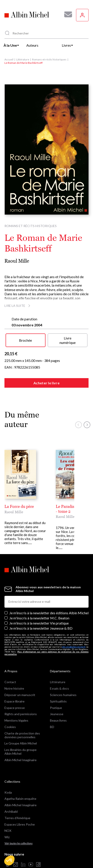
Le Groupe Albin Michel (21, 743)
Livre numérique (68, 340)
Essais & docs (59, 688)
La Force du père (19, 506)
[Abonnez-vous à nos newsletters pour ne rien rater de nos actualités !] (66, 14)
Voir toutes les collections (19, 843)
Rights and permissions (21, 714)
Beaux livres (58, 720)
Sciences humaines (63, 695)
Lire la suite (18, 306)
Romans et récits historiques (49, 59)
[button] (9, 860)
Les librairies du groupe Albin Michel (21, 752)
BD (52, 727)
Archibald (11, 811)
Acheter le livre (46, 383)
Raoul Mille (17, 261)
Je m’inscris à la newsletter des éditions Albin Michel (49, 613)
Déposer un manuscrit (20, 695)
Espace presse (15, 708)
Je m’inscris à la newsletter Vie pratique (39, 623)
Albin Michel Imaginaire (21, 760)
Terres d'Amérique (17, 818)
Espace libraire (14, 701)
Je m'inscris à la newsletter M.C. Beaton (39, 618)
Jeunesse (57, 714)
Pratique (56, 708)
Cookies (10, 727)
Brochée (25, 340)
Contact (10, 682)
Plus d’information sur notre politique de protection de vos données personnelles (46, 653)
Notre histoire (14, 688)
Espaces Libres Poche (20, 824)
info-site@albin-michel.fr (74, 647)
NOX (8, 831)
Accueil (9, 59)
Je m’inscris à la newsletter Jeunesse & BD (41, 628)
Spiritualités (58, 701)
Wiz (7, 837)
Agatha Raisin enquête (20, 799)
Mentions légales (16, 720)
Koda (8, 792)
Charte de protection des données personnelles (22, 735)
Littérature (23, 59)
